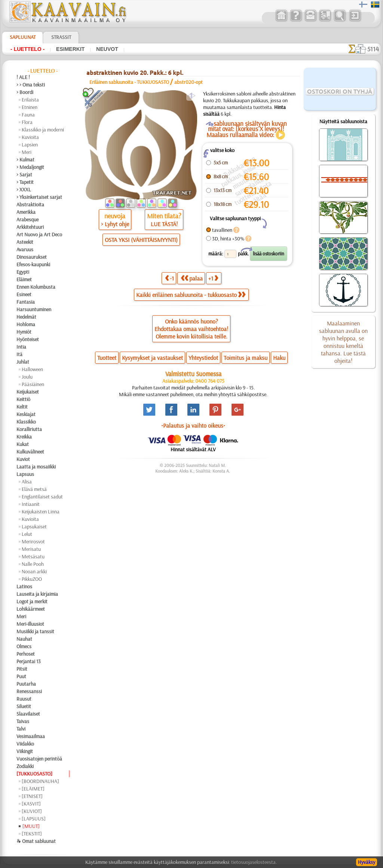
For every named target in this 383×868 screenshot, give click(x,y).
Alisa (27, 482)
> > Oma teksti (31, 85)
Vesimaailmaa (31, 736)
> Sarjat (24, 174)
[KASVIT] (31, 804)
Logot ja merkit (32, 601)
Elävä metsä (34, 489)
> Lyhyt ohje (115, 224)
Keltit (22, 407)
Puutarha (26, 684)
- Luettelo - (27, 49)
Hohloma (26, 324)
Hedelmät (26, 317)
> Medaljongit (30, 167)
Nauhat (24, 639)
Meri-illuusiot (30, 624)
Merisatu (31, 549)
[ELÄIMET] (33, 789)
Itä (19, 354)
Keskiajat (26, 414)
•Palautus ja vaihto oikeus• (193, 425)
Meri (27, 152)
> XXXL (24, 189)
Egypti (23, 272)
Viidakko (25, 744)
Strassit (61, 37)
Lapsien (30, 145)
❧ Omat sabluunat (36, 841)
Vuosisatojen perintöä (39, 759)
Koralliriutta (29, 429)
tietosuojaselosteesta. (254, 862)
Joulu (27, 377)
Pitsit (22, 669)
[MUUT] (31, 826)
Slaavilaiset (28, 714)
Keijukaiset (28, 392)
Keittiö (23, 399)
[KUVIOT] (32, 811)
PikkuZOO (32, 579)
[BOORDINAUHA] (40, 781)
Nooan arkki (34, 571)
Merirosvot (33, 541)
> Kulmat (25, 160)
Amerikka (26, 212)
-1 (169, 278)
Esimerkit (70, 49)
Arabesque (27, 219)
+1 (213, 278)
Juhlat (23, 362)
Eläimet (24, 279)
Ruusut (24, 699)
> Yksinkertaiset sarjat (39, 197)
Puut (21, 676)
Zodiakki (25, 766)
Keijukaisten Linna (41, 512)
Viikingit (25, 751)
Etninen (30, 107)
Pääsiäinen (33, 384)
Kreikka (24, 437)
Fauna (28, 115)
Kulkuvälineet (30, 452)
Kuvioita (30, 137)
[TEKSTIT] (32, 834)
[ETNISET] (32, 796)
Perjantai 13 (29, 661)
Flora (27, 122)
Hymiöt (24, 332)
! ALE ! (23, 77)
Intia (21, 347)
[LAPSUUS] (34, 819)
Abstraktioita (30, 204)
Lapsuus (25, 474)
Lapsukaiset (34, 526)
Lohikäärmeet (31, 609)
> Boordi (25, 92)
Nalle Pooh (33, 564)
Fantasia (26, 302)
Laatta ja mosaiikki (36, 467)
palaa (192, 278)
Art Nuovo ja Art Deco (39, 234)
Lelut (27, 534)
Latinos (24, 586)
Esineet (24, 294)
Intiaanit (31, 504)
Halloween (32, 369)
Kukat (23, 444)
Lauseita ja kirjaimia (37, 594)
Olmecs (24, 646)
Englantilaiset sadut (42, 497)
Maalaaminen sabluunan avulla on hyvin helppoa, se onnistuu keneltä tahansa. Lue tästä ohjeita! (343, 342)
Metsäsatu (33, 556)
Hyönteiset (28, 339)
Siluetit (24, 706)
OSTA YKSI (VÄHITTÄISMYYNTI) (141, 240)
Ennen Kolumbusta (36, 287)
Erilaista (30, 100)
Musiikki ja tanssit (35, 631)
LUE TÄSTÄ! (164, 224)
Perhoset (26, 654)
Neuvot (107, 49)
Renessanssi (29, 691)
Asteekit (25, 242)
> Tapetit (25, 182)
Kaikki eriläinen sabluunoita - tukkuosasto (191, 295)
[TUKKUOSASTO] (34, 774)
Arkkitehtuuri (30, 227)
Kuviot (23, 459)
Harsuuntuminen (34, 309)
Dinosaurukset (32, 257)
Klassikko (26, 422)
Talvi (21, 729)
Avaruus (25, 249)
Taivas (23, 721)
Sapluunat (23, 37)
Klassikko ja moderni (43, 130)
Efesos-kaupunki (33, 264)
